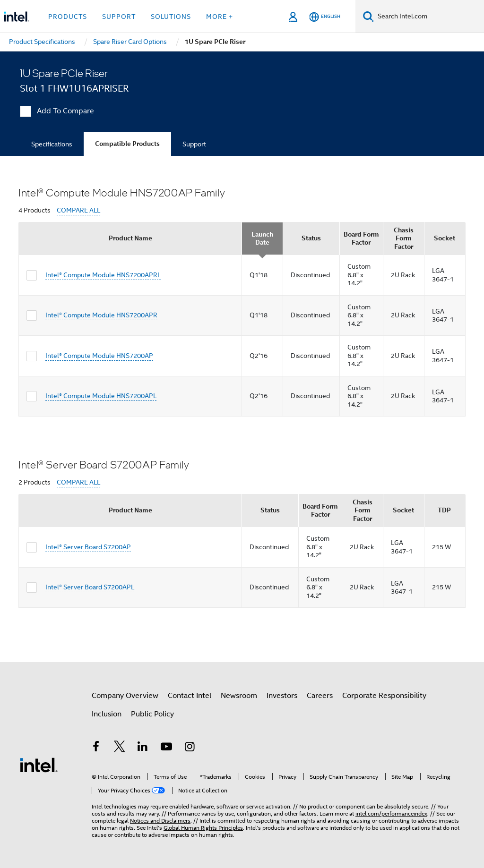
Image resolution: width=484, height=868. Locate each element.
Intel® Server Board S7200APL (90, 587)
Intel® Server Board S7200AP (88, 547)
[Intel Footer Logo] (39, 765)
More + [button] (220, 17)
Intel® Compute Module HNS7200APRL (103, 275)
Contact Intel (190, 696)
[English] (325, 17)
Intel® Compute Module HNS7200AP (99, 356)
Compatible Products (127, 144)
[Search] (368, 16)
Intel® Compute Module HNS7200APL (101, 396)
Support (194, 144)
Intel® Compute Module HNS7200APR (101, 315)
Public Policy (152, 714)
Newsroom (239, 696)
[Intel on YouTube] (166, 748)
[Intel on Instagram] (190, 748)
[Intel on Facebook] (96, 748)
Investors (282, 696)
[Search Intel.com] (429, 17)
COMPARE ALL (78, 210)
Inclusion (107, 714)
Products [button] (68, 17)
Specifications (52, 144)
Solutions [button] (171, 17)
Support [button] (119, 17)
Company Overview (125, 696)
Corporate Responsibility (384, 696)
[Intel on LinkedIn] (143, 748)
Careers (320, 696)
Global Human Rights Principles (203, 828)
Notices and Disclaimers (160, 821)
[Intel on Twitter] (120, 748)
